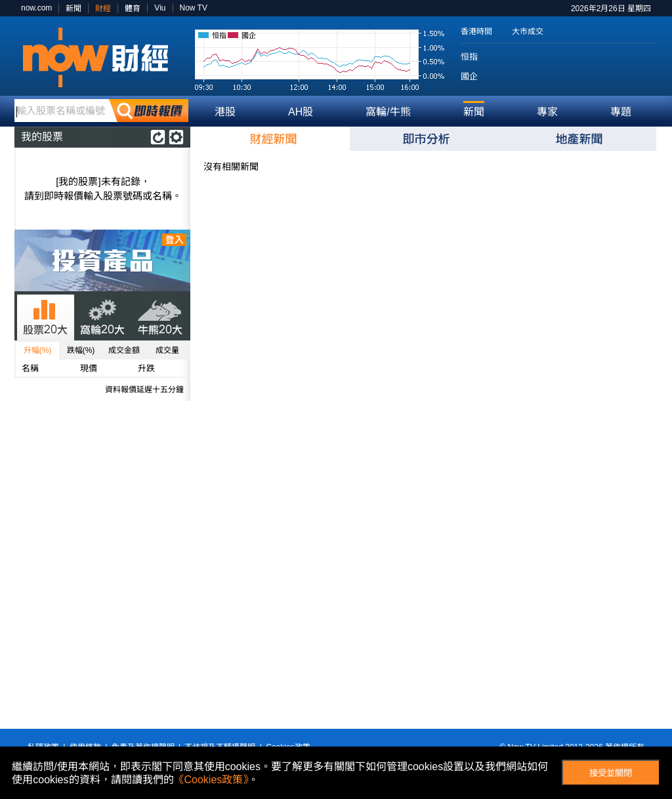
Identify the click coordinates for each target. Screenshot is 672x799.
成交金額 (124, 350)
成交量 (167, 350)
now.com (36, 8)
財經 (103, 9)
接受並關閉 (611, 773)
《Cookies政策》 (211, 780)
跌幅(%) (81, 350)
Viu (160, 8)
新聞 (73, 9)
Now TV (194, 8)
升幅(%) (38, 350)
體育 (133, 9)
